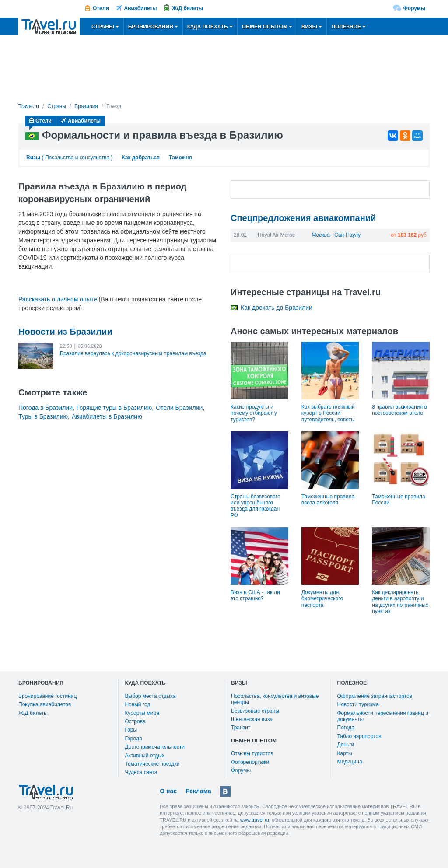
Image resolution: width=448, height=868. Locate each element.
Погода (346, 728)
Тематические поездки (152, 764)
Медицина (350, 762)
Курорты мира (142, 713)
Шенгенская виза (252, 719)
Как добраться (141, 157)
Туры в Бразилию (43, 416)
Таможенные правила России (398, 500)
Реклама (198, 791)
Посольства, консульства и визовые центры (275, 699)
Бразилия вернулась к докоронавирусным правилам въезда (133, 353)
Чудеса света (141, 772)
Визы (33, 157)
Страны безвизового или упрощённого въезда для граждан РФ (255, 506)
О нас (168, 791)
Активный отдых (145, 756)
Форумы (414, 8)
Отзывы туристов (252, 753)
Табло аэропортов (359, 736)
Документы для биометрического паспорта (322, 599)
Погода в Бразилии (45, 408)
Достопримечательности (155, 747)
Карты (345, 753)
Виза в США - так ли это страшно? (255, 595)
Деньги (346, 745)
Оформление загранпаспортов (375, 696)
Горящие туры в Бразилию (114, 408)
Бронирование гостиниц (47, 696)
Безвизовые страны (255, 711)
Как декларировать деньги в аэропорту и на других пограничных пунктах (400, 602)
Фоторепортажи (250, 762)
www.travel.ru (255, 820)
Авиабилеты (141, 8)
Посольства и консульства (77, 157)
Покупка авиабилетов (45, 704)
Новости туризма (358, 704)
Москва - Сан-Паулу (336, 235)
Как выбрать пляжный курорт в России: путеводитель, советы (328, 413)
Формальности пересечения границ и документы (383, 716)
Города (134, 738)
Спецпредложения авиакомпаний (303, 218)
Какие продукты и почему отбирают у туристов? (254, 413)
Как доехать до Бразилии (276, 308)
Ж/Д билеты (187, 8)
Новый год (138, 704)
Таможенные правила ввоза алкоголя (328, 500)
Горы (131, 730)
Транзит (241, 728)
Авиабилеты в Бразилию (107, 416)
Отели (101, 8)
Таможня (180, 157)
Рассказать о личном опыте (58, 299)
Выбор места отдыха (150, 696)
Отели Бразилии (179, 408)
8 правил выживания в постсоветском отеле (399, 410)
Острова (135, 721)
